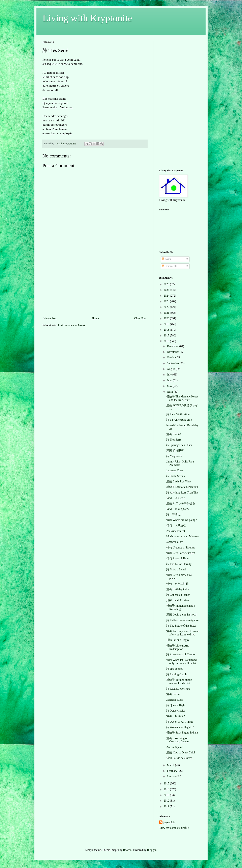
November (173, 352)
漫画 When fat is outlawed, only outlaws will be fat (182, 662)
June (170, 380)
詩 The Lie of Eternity (179, 564)
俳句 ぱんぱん (176, 498)
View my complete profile (174, 828)
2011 (167, 806)
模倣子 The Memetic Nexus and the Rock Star (182, 398)
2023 (167, 301)
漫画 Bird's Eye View (179, 482)
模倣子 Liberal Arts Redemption (178, 647)
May (170, 386)
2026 (167, 284)
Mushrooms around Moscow (183, 536)
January (172, 776)
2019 (167, 324)
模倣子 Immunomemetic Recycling (180, 607)
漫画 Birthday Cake (178, 589)
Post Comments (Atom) (71, 325)
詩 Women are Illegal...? (180, 727)
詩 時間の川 (175, 515)
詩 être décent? (175, 669)
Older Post (140, 318)
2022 (167, 307)
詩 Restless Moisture (178, 689)
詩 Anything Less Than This (182, 493)
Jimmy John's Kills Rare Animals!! (180, 463)
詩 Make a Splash (176, 570)
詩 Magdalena (174, 456)
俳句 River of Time (177, 558)
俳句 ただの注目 (178, 584)
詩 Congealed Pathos (178, 595)
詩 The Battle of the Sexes (181, 626)
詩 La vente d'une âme (179, 420)
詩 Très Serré (174, 440)
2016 (167, 341)
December (173, 346)
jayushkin (169, 822)
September (173, 363)
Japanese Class (175, 470)
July (170, 375)
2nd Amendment (176, 531)
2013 (167, 795)
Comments (169, 266)
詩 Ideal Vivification (178, 414)
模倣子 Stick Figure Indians (182, 733)
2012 (167, 801)
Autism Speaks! (175, 747)
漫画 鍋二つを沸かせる (181, 503)
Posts (166, 259)
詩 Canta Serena (176, 476)
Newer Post (50, 318)
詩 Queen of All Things (180, 722)
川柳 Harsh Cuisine (177, 600)
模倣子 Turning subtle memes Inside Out (179, 682)
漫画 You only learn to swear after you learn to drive (183, 633)
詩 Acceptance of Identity (181, 654)
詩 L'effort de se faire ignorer (183, 620)
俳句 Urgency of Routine (181, 548)
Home (95, 318)
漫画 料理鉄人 (176, 716)
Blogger (151, 850)
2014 (167, 789)
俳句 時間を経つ (178, 509)
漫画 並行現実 (175, 451)
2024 (167, 296)
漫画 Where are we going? (181, 520)
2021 (167, 313)
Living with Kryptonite (87, 18)
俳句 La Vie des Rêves (179, 758)
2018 (167, 330)
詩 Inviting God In (177, 674)
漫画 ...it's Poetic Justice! (181, 553)
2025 (167, 290)
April (170, 392)
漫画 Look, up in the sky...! (182, 615)
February (172, 771)
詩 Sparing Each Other (179, 445)
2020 (167, 318)
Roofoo (127, 850)
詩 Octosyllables (176, 711)
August (171, 369)
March (171, 765)
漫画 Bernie (173, 694)
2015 (167, 784)
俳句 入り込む (176, 525)
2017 (167, 336)
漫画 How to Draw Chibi (181, 753)
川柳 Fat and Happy (178, 640)
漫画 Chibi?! (174, 434)
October (172, 357)
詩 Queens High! (176, 705)
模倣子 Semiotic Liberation (182, 487)
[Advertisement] (95, 286)
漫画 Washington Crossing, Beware (178, 740)
